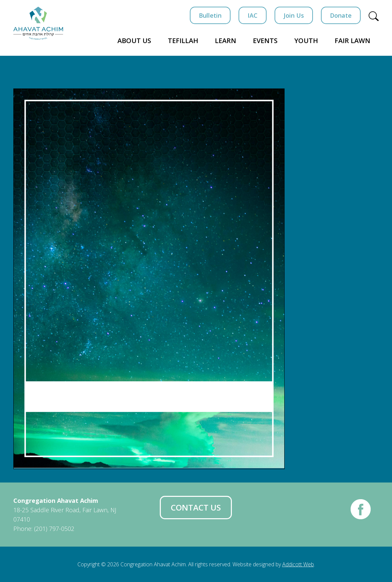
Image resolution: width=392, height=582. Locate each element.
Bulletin (210, 15)
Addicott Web (298, 564)
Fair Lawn (352, 41)
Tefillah (183, 41)
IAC (253, 15)
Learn (226, 41)
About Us (134, 41)
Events (265, 41)
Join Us (294, 15)
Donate (341, 15)
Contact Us (196, 507)
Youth (306, 41)
